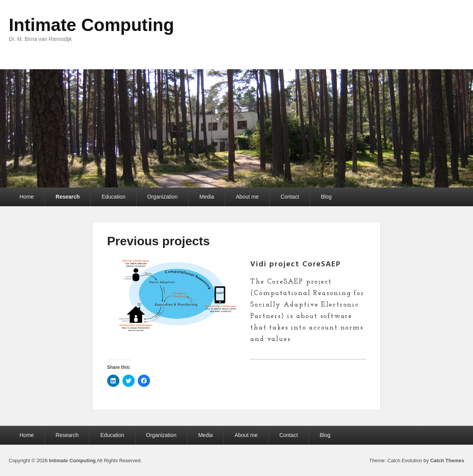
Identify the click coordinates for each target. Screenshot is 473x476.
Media (207, 197)
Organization (162, 197)
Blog (326, 197)
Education (113, 197)
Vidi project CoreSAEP (296, 264)
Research (68, 197)
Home (27, 197)
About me (247, 197)
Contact (290, 197)
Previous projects (159, 241)
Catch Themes (447, 461)
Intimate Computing (91, 25)
